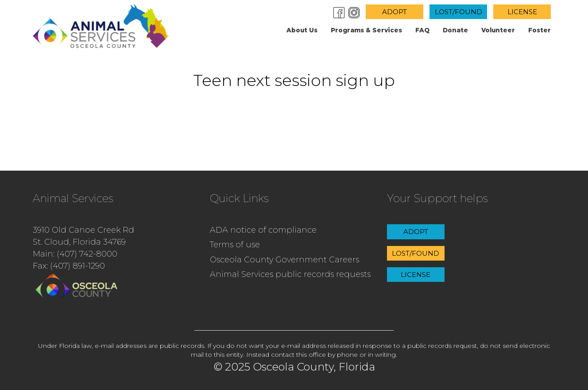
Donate (455, 30)
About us (302, 30)
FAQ (422, 30)
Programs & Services (366, 30)
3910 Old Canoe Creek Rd (83, 230)
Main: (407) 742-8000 (75, 254)
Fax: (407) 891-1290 (69, 266)
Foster (540, 30)
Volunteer (498, 30)
